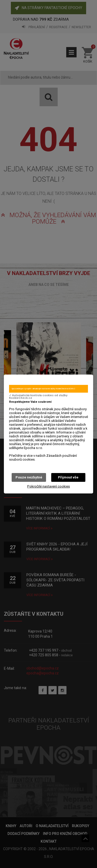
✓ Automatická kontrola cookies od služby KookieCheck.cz (38, 397)
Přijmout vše (68, 477)
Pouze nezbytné (29, 477)
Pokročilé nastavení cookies (48, 486)
